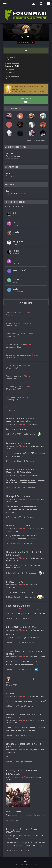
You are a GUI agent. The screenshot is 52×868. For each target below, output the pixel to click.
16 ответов (28, 642)
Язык (26, 861)
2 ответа (30, 597)
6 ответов (31, 573)
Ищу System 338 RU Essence (21, 627)
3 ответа (28, 618)
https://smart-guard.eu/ (16, 193)
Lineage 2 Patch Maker (18, 443)
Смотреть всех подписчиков (36, 141)
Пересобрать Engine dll (19, 606)
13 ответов (30, 434)
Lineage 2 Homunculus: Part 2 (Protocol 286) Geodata (22, 420)
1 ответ (25, 850)
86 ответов (27, 706)
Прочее (36, 424)
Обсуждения (38, 630)
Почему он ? (13, 693)
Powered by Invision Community (26, 864)
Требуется (37, 609)
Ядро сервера (39, 657)
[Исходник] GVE (15, 582)
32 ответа (29, 461)
